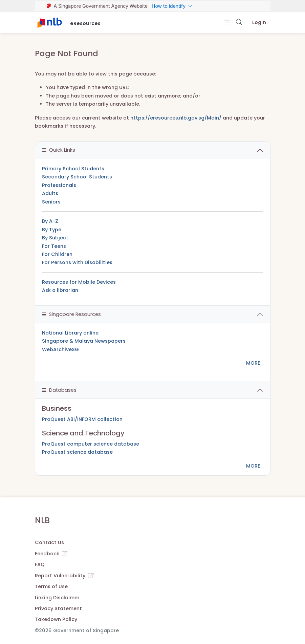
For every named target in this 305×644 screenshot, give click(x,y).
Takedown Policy (56, 619)
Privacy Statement (58, 608)
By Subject (55, 238)
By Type (52, 230)
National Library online (70, 333)
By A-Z (50, 221)
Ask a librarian (60, 290)
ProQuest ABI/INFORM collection (82, 419)
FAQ (40, 564)
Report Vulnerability (64, 576)
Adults (50, 193)
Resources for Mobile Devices (79, 282)
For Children (57, 254)
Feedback (51, 554)
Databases (59, 390)
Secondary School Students (77, 177)
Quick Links (59, 150)
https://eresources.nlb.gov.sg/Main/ (176, 118)
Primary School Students (73, 169)
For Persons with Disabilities (77, 262)
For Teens (54, 246)
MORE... (255, 363)
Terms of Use (51, 586)
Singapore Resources (71, 314)
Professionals (59, 185)
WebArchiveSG (60, 349)
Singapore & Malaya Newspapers (84, 341)
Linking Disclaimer (57, 598)
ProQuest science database (77, 452)
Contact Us (49, 542)
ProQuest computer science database (91, 444)
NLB (42, 520)
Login (259, 22)
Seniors (51, 202)
